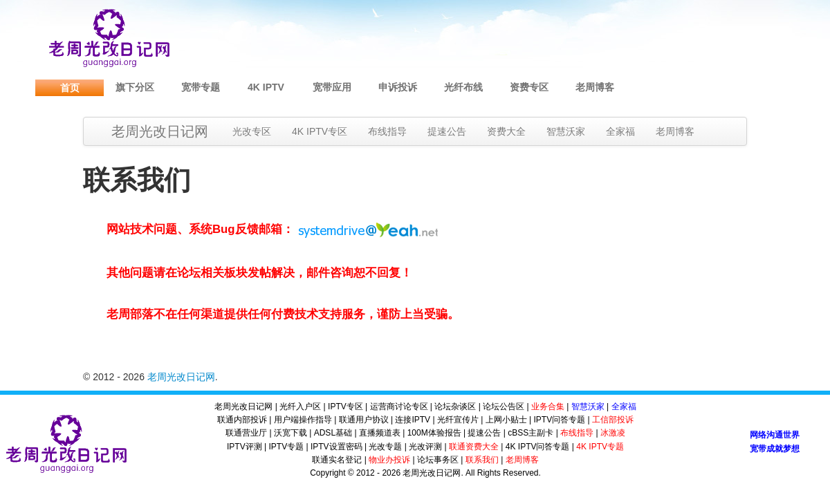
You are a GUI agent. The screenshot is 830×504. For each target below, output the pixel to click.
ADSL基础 (333, 433)
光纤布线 (463, 87)
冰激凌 (613, 433)
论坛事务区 (438, 460)
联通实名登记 (337, 460)
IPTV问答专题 (559, 420)
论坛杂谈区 (455, 407)
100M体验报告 (434, 433)
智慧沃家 (566, 131)
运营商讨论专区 (399, 407)
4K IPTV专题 (600, 447)
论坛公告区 (504, 407)
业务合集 (548, 407)
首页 (70, 88)
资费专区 (529, 87)
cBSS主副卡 (531, 433)
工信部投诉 (613, 420)
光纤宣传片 (458, 420)
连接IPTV (413, 420)
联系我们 (482, 460)
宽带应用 (332, 87)
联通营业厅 (246, 433)
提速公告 (447, 131)
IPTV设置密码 (336, 447)
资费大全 (506, 131)
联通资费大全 (474, 447)
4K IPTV (266, 87)
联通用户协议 (364, 420)
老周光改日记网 (160, 131)
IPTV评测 (245, 447)
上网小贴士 (506, 420)
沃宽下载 (290, 433)
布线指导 (387, 131)
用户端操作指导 (303, 420)
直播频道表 (380, 433)
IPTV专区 (345, 407)
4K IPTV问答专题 (538, 447)
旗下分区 (135, 87)
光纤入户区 (300, 407)
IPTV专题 (286, 447)
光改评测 (425, 447)
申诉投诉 (398, 87)
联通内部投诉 (242, 420)
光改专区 (252, 131)
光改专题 (385, 447)
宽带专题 (201, 87)
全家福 (620, 131)
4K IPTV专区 (320, 131)
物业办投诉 (389, 460)
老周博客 (595, 87)
